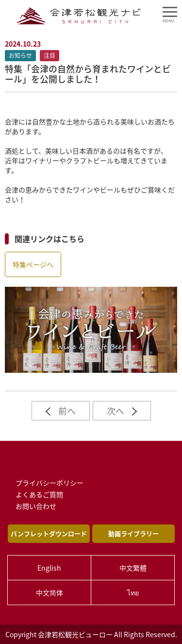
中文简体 (50, 592)
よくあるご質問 (39, 494)
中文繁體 (133, 568)
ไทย (133, 592)
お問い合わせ (36, 506)
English (49, 568)
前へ (61, 411)
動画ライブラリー (133, 533)
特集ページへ (33, 264)
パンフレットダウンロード (49, 533)
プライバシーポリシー (50, 483)
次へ (122, 411)
